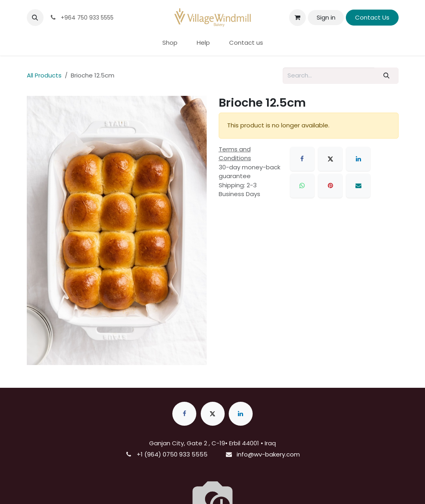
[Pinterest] (330, 186)
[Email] (358, 186)
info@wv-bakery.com (268, 454)
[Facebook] (302, 159)
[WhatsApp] (302, 186)
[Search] (386, 76)
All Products (44, 75)
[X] (330, 159)
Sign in (326, 17)
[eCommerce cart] (297, 18)
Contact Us (372, 17)
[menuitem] (170, 43)
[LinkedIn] (358, 159)
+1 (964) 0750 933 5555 (172, 454)
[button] (35, 18)
